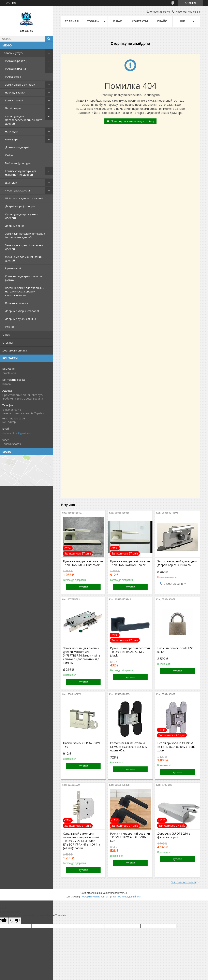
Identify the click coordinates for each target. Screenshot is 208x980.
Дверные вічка (15, 226)
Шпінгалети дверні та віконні (24, 198)
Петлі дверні (13, 108)
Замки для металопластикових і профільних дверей (25, 235)
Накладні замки (15, 92)
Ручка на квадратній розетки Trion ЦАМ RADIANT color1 (130, 563)
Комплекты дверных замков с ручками (24, 278)
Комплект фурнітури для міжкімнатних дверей (21, 173)
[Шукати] (49, 39)
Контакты (140, 21)
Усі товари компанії (184, 882)
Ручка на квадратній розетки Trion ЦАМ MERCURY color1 (83, 563)
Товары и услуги (13, 53)
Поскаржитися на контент (95, 897)
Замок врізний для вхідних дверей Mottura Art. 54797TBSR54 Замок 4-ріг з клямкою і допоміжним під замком (82, 655)
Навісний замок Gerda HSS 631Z (175, 650)
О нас (6, 335)
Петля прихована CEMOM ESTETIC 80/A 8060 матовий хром (176, 747)
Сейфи (9, 155)
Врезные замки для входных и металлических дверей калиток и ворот (25, 291)
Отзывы (8, 343)
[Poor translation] (15, 921)
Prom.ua (123, 893)
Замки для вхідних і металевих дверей (25, 247)
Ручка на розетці (16, 61)
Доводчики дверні (17, 147)
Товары (93, 21)
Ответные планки (17, 303)
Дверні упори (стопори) (20, 206)
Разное (10, 327)
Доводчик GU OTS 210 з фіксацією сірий (174, 835)
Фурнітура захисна (17, 190)
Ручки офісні (13, 268)
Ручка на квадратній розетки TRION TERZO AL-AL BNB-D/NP (130, 837)
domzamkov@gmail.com (17, 433)
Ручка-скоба (13, 77)
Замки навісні (14, 100)
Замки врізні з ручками (20, 85)
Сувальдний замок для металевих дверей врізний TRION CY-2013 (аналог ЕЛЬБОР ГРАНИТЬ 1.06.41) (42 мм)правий (81, 841)
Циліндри (11, 183)
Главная (72, 21)
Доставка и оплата (15, 350)
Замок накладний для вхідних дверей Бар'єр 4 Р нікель (177, 563)
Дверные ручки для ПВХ (21, 319)
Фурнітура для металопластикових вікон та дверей (24, 120)
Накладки (11, 131)
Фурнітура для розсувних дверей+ (21, 216)
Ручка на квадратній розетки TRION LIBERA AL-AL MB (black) (130, 652)
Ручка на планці (15, 69)
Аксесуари (12, 139)
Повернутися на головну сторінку (133, 121)
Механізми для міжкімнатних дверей (24, 259)
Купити (83, 587)
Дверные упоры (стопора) (22, 311)
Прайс (162, 21)
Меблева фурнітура (18, 163)
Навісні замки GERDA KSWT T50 (82, 745)
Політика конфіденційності (127, 897)
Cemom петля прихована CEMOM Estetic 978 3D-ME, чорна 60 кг (129, 747)
